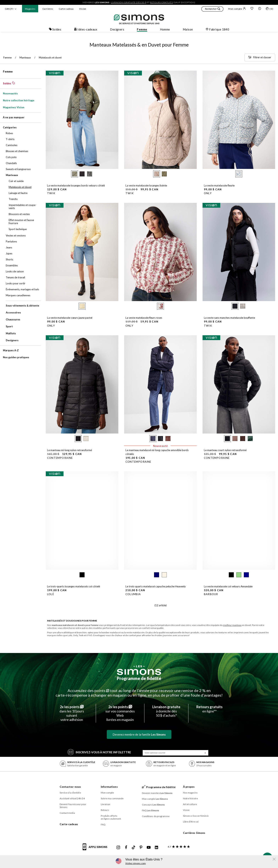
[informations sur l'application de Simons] (96, 849)
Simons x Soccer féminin (196, 816)
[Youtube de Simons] (149, 848)
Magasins (30, 9)
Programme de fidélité (139, 678)
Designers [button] (117, 29)
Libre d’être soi (191, 822)
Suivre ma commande (112, 798)
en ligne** (209, 709)
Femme (8, 71)
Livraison (106, 804)
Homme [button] (165, 29)
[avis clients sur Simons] (178, 847)
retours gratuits (161, 2)
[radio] (75, 174)
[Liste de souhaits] (252, 9)
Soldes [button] (55, 29)
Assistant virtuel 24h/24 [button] (72, 798)
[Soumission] (205, 753)
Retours (105, 810)
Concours (153, 805)
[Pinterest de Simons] (141, 848)
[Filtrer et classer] (260, 58)
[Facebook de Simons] (126, 848)
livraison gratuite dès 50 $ (129, 2)
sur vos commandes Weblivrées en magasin (120, 713)
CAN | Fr (9, 9)
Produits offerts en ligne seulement (111, 817)
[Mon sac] (270, 9)
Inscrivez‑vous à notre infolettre (99, 752)
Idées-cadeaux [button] (86, 29)
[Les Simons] (139, 670)
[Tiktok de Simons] (133, 848)
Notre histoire (190, 798)
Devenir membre (157, 793)
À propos (189, 787)
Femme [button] (142, 29)
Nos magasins (190, 793)
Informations (109, 787)
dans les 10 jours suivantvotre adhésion (72, 713)
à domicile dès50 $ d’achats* (166, 711)
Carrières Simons (194, 833)
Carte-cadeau (66, 9)
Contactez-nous (70, 787)
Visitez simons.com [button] (136, 863)
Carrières (48, 9)
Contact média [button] (67, 813)
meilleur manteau (232, 625)
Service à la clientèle (70, 793)
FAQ (103, 824)
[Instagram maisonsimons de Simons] (118, 848)
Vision (83, 9)
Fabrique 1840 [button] (217, 29)
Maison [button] (188, 29)
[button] (212, 9)
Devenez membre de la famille (139, 734)
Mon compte (237, 9)
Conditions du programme (156, 816)
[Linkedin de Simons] (156, 848)
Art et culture (190, 804)
